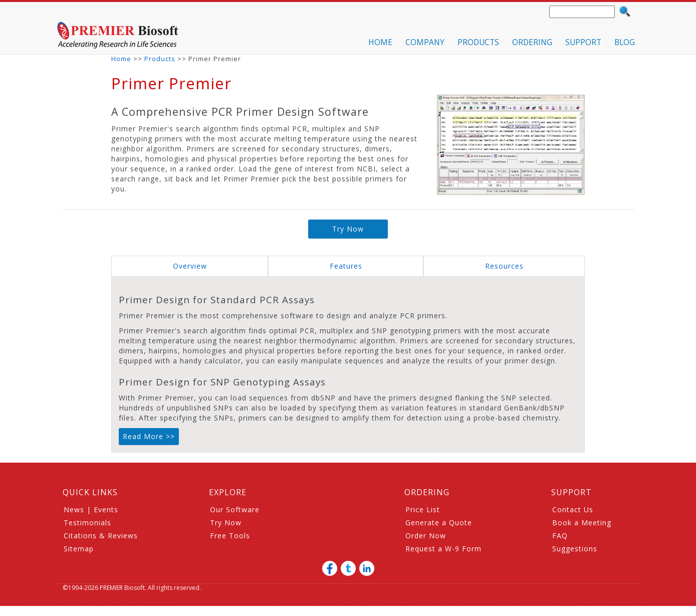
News (74, 509)
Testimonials (87, 523)
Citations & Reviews (101, 536)
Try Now (348, 229)
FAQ (560, 536)
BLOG (625, 42)
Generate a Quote (439, 523)
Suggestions (575, 549)
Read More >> (149, 436)
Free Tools (230, 536)
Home (121, 59)
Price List (423, 509)
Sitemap (79, 549)
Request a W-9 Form (443, 549)
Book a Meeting (582, 523)
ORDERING (532, 42)
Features (346, 266)
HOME (380, 42)
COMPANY (425, 42)
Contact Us (573, 509)
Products (160, 59)
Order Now (426, 536)
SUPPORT (583, 42)
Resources (504, 266)
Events (106, 509)
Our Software (235, 509)
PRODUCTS (478, 42)
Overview (190, 266)
